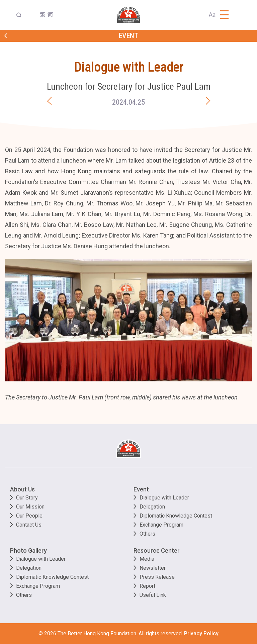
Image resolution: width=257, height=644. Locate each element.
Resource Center (157, 550)
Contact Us (29, 525)
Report (147, 586)
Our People (29, 516)
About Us (22, 489)
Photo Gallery (28, 550)
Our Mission (30, 507)
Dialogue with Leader (164, 498)
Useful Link (153, 595)
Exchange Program (161, 525)
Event (141, 489)
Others (147, 534)
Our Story (27, 498)
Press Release (157, 577)
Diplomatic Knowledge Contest (176, 516)
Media (147, 559)
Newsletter (153, 568)
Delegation (152, 507)
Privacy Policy (201, 633)
